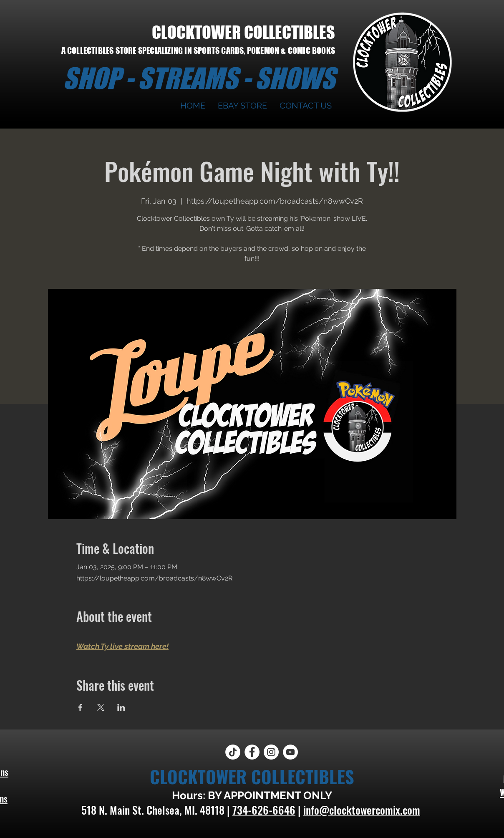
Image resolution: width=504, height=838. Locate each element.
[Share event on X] (101, 707)
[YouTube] (290, 752)
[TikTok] (233, 752)
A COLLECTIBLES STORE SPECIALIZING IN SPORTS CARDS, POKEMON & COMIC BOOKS (198, 50)
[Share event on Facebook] (80, 707)
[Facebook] (252, 752)
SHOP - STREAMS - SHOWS (199, 78)
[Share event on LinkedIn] (121, 707)
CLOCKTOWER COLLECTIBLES (243, 32)
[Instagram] (271, 752)
